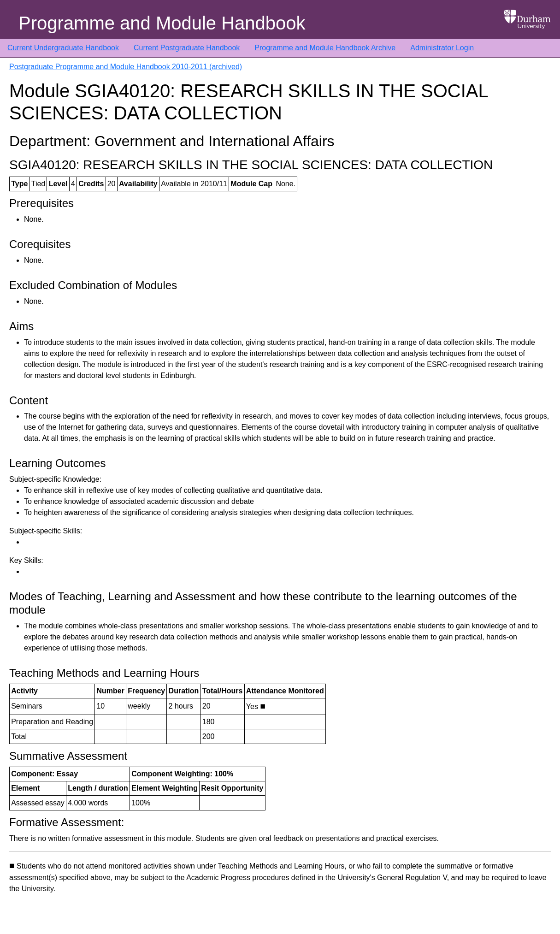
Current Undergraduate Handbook (63, 48)
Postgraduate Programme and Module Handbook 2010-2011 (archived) (126, 67)
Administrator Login (442, 48)
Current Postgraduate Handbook (187, 48)
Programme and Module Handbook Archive (325, 48)
